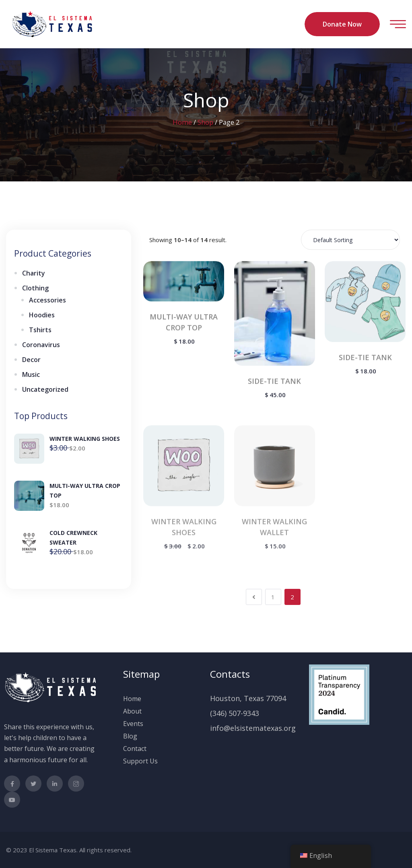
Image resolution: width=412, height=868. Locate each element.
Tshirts (40, 330)
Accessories (47, 300)
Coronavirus (41, 345)
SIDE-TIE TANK (274, 382)
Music (31, 374)
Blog (130, 736)
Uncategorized (45, 389)
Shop (205, 122)
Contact (135, 749)
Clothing (35, 288)
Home (182, 122)
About (132, 711)
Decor (31, 360)
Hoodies (42, 315)
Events (133, 724)
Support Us (140, 761)
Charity (34, 273)
